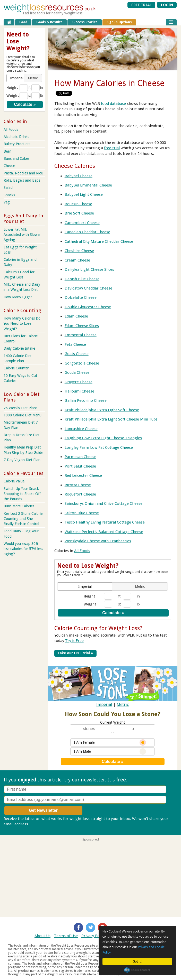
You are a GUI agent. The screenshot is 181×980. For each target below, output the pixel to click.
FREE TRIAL (141, 5)
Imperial (104, 704)
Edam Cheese (76, 316)
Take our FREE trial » (75, 653)
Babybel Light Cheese (84, 194)
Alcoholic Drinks (16, 137)
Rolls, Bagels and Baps (22, 180)
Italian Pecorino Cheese (86, 400)
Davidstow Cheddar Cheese (88, 288)
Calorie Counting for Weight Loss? (98, 628)
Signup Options (119, 22)
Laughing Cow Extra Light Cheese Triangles (103, 438)
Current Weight (113, 722)
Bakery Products (17, 144)
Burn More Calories (19, 506)
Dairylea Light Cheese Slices (89, 269)
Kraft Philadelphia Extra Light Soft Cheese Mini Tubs (111, 419)
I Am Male (110, 752)
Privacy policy (42, 824)
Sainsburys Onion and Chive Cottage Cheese (104, 503)
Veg (7, 202)
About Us (42, 936)
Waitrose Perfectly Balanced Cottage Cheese (104, 532)
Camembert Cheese (82, 223)
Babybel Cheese (79, 176)
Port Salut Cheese (80, 466)
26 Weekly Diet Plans (20, 408)
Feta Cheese (75, 344)
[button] (85, 586)
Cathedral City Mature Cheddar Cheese (99, 241)
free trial (112, 148)
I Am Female (110, 743)
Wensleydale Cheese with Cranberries (98, 541)
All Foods (82, 551)
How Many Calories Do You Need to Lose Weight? (22, 323)
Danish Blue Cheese (82, 279)
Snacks (9, 195)
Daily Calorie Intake (19, 348)
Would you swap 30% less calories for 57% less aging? (23, 549)
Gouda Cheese (77, 372)
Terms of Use (66, 936)
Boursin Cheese (78, 204)
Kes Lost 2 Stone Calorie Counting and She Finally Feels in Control (23, 519)
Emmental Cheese (81, 335)
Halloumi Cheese (79, 391)
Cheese (9, 166)
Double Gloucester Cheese (88, 307)
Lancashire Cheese (81, 429)
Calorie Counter (16, 368)
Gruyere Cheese (79, 382)
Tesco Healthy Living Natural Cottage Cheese (105, 522)
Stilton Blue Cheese (82, 513)
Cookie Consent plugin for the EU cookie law (137, 970)
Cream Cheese (77, 260)
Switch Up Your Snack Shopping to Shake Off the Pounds (22, 494)
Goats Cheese (77, 354)
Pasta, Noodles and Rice (23, 173)
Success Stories (85, 22)
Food (23, 22)
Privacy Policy (93, 936)
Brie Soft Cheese (79, 213)
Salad (8, 188)
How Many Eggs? (18, 297)
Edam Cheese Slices (82, 326)
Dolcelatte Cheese (81, 297)
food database (113, 104)
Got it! (137, 961)
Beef (7, 151)
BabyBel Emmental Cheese (88, 185)
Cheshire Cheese (79, 251)
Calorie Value (14, 481)
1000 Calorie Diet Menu (23, 415)
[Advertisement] (90, 877)
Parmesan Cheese (80, 457)
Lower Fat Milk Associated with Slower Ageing (22, 235)
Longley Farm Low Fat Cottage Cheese (99, 447)
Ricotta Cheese (78, 485)
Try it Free (74, 641)
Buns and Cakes (16, 158)
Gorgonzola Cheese (82, 363)
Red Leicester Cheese (83, 475)
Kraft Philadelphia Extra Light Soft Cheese (102, 410)
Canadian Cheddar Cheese (87, 232)
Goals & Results (49, 22)
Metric (123, 704)
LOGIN (167, 5)
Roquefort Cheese (80, 494)
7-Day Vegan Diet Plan (22, 460)
